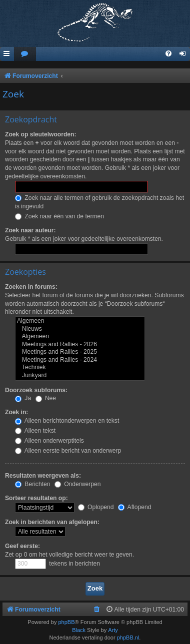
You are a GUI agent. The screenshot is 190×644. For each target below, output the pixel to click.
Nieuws (80, 329)
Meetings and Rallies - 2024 (80, 360)
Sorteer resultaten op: (36, 498)
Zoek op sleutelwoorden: (40, 134)
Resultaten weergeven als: (43, 476)
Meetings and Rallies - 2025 (80, 352)
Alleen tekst (35, 431)
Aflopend (134, 507)
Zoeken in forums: (31, 287)
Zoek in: (16, 412)
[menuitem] (25, 54)
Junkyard (80, 376)
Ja (23, 398)
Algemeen (80, 321)
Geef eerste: (22, 546)
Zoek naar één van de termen (59, 216)
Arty (113, 630)
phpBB (66, 622)
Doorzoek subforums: (36, 390)
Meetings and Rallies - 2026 (80, 345)
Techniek (80, 368)
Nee (46, 398)
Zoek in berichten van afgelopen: (52, 522)
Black (79, 630)
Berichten (32, 484)
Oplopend (96, 507)
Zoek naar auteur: (30, 230)
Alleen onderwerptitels (49, 441)
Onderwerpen (78, 484)
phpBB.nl (128, 638)
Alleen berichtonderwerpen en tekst (67, 421)
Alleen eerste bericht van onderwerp (68, 451)
